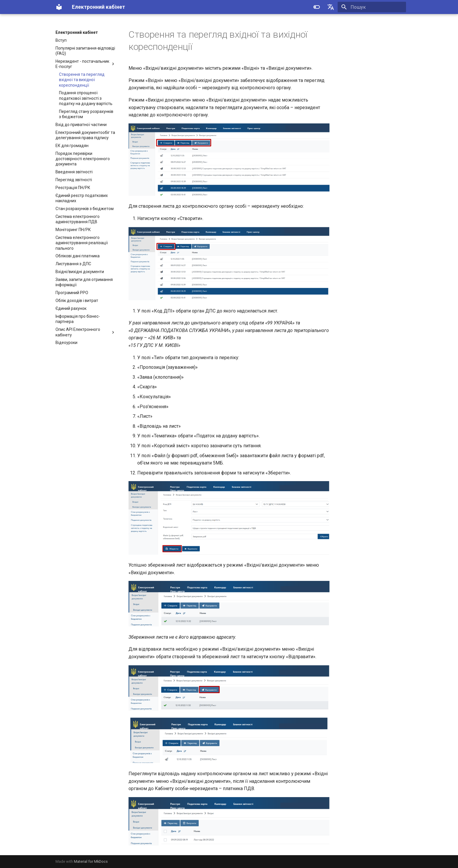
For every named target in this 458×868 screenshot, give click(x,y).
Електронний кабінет (77, 32)
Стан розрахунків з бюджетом (85, 209)
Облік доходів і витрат (77, 301)
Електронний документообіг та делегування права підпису (85, 135)
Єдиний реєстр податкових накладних (82, 198)
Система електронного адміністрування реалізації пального (82, 243)
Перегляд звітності (74, 180)
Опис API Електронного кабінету (86, 332)
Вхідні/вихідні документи (80, 272)
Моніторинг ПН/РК (73, 230)
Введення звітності (74, 172)
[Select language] (331, 7)
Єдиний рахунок (71, 308)
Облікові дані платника (78, 256)
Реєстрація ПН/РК (73, 188)
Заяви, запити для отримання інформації (84, 282)
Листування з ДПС (73, 264)
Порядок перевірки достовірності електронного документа (83, 159)
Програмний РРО (72, 293)
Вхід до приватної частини (81, 125)
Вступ (61, 40)
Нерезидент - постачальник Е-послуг (86, 64)
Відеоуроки (66, 343)
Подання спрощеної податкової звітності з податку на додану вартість (86, 98)
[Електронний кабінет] (59, 7)
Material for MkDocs (91, 861)
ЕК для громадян (72, 146)
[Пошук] (372, 7)
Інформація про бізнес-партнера (78, 319)
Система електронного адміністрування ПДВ (78, 219)
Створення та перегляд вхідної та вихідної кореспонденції (82, 80)
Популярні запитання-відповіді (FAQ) (85, 51)
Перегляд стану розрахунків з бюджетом (86, 114)
